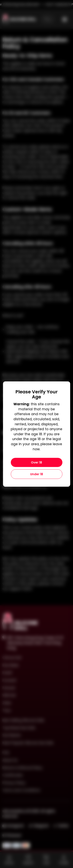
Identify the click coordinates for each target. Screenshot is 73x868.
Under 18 (37, 474)
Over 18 (36, 462)
